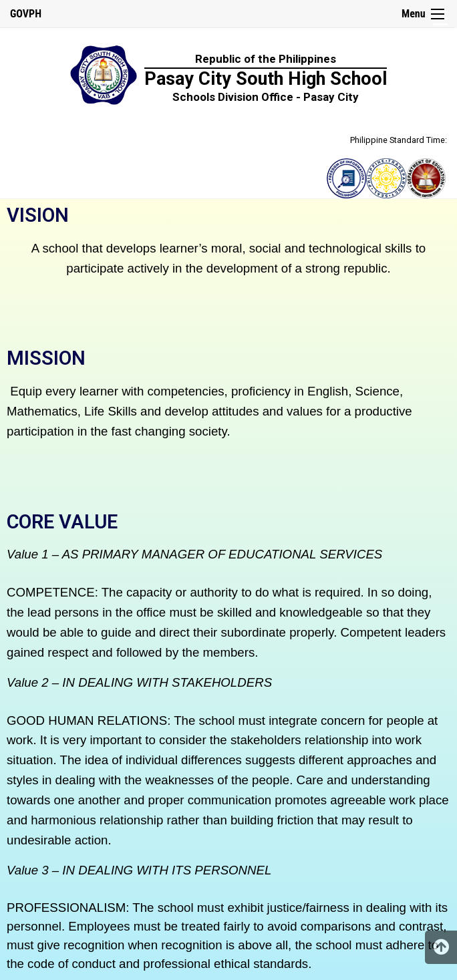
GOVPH (26, 14)
